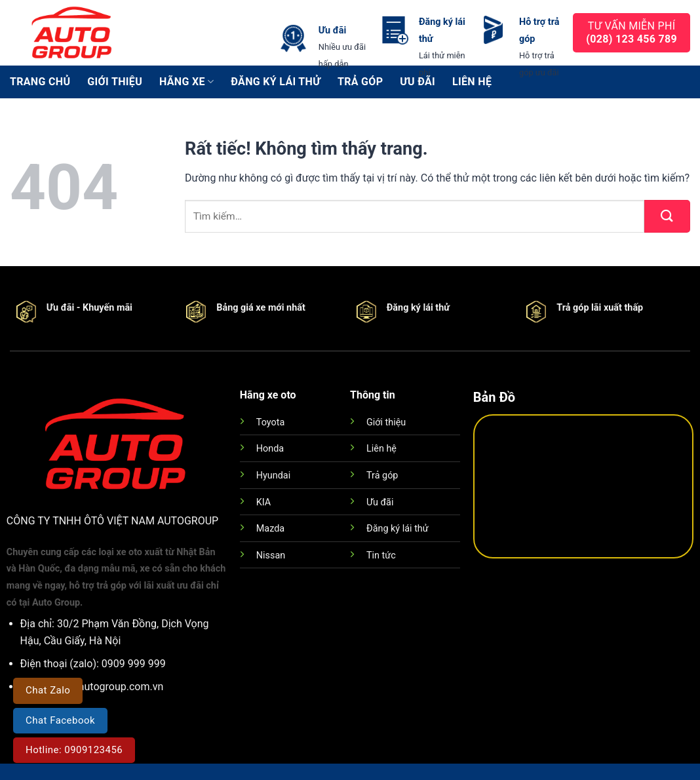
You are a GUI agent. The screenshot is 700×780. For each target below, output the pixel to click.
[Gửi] (667, 216)
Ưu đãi (380, 502)
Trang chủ (40, 82)
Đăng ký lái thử (398, 529)
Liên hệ (381, 449)
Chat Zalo (48, 690)
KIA (263, 502)
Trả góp (382, 476)
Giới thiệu (115, 82)
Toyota (270, 422)
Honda (270, 449)
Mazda (270, 529)
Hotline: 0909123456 (74, 750)
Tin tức (381, 556)
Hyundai (273, 476)
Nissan (271, 556)
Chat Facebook (60, 720)
